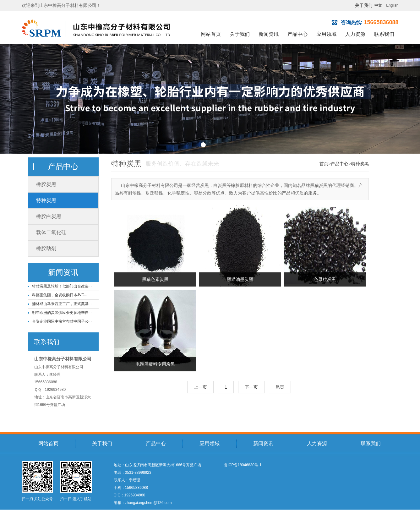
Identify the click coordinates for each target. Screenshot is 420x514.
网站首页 (211, 34)
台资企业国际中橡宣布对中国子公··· (62, 321)
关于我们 (364, 5)
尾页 (280, 387)
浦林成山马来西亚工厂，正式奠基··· (62, 304)
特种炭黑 (46, 200)
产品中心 (297, 34)
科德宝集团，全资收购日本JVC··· (60, 295)
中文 (378, 5)
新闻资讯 (269, 34)
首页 (324, 164)
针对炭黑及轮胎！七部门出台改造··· (62, 286)
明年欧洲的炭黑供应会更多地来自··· (62, 313)
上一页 (200, 387)
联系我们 (384, 34)
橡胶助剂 (46, 248)
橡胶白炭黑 (49, 216)
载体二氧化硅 (51, 232)
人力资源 (355, 34)
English (392, 5)
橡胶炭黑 (46, 184)
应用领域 (326, 34)
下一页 (251, 387)
